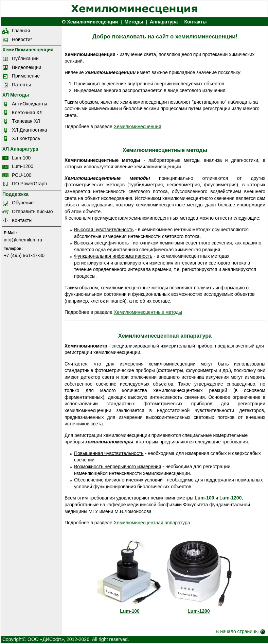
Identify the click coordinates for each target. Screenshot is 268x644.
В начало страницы (240, 631)
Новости (21, 39)
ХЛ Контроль (26, 138)
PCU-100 (22, 175)
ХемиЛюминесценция (28, 50)
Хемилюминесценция (138, 126)
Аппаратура (164, 22)
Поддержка (15, 194)
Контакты (196, 22)
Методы (134, 22)
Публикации (25, 58)
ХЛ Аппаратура (20, 149)
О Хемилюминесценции (90, 22)
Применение (26, 76)
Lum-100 (21, 158)
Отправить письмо (32, 211)
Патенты (21, 85)
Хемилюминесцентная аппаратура (152, 523)
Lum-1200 (23, 166)
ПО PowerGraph (29, 184)
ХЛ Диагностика (30, 130)
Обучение (23, 203)
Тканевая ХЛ (26, 121)
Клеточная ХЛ (27, 113)
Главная (21, 31)
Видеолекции (26, 67)
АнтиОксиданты (29, 104)
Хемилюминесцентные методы (148, 312)
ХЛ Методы (16, 95)
